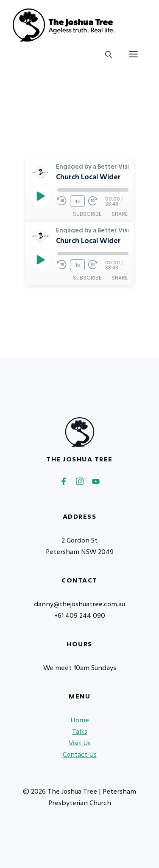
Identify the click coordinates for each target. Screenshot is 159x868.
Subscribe (87, 214)
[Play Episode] (40, 196)
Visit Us (80, 743)
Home (80, 720)
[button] (109, 54)
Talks (80, 731)
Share (120, 214)
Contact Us (80, 754)
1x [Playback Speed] (77, 201)
